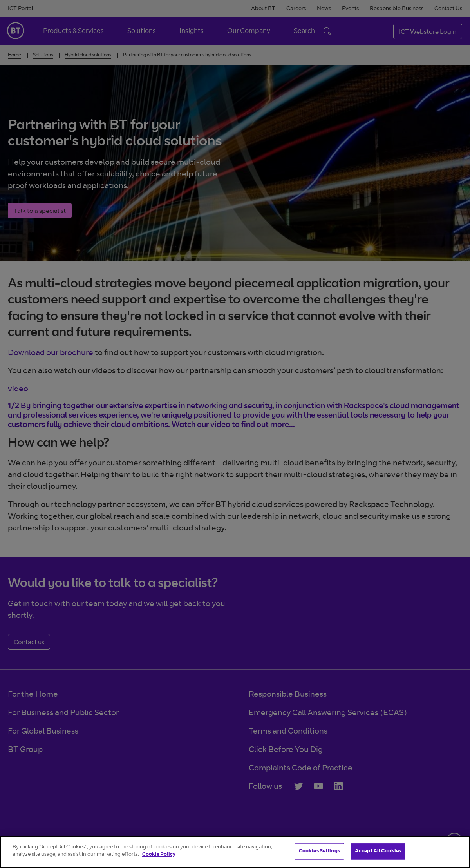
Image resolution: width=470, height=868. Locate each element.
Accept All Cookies (378, 851)
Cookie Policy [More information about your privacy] (159, 855)
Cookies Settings (319, 851)
